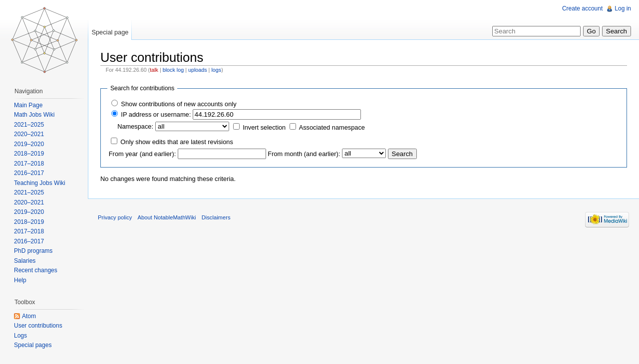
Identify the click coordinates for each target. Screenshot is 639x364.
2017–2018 (29, 164)
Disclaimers (216, 217)
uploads (198, 70)
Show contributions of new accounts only (178, 104)
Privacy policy (115, 217)
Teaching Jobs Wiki (40, 183)
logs (216, 70)
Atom (29, 316)
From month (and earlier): (304, 154)
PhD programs (33, 251)
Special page (110, 32)
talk (154, 70)
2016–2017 (29, 173)
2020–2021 (29, 134)
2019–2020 (29, 144)
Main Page (28, 105)
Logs (20, 336)
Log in (623, 8)
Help (20, 280)
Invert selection (264, 127)
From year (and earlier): (142, 154)
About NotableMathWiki (167, 217)
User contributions (38, 326)
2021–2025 (29, 125)
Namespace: (135, 126)
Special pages (33, 345)
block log (173, 70)
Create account (582, 8)
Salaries (25, 261)
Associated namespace (332, 127)
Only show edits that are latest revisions (176, 142)
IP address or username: (156, 114)
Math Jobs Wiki (34, 115)
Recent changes (36, 270)
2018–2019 (29, 154)
